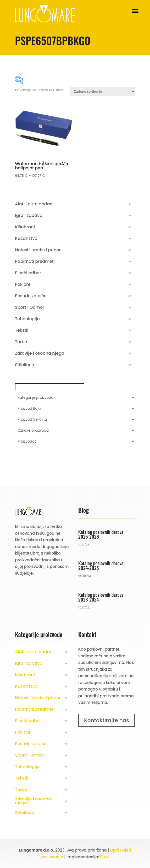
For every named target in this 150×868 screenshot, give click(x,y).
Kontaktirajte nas (107, 720)
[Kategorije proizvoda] (75, 397)
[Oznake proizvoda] (75, 430)
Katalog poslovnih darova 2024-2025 (101, 566)
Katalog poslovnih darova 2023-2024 (101, 597)
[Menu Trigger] (135, 11)
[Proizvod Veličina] (75, 419)
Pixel (104, 857)
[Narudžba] (102, 91)
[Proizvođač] (75, 441)
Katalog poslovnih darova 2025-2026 (101, 534)
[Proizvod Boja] (75, 408)
